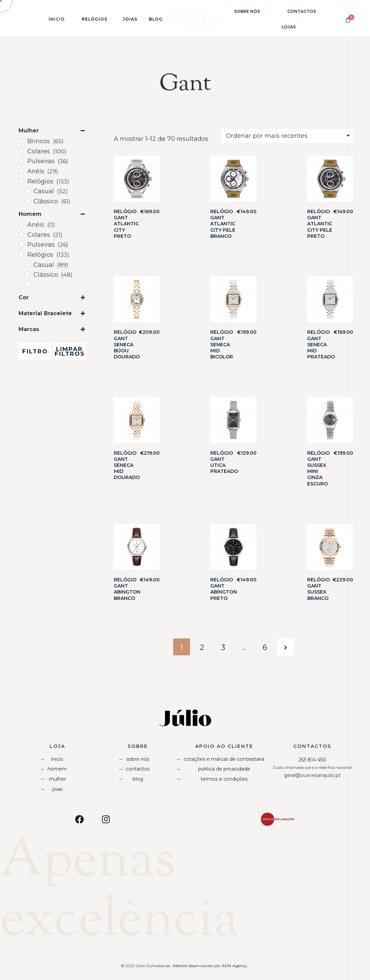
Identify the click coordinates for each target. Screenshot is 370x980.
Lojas (289, 27)
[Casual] (27, 191)
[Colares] (21, 151)
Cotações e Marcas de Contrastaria (224, 759)
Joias (57, 789)
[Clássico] (27, 201)
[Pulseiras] (21, 161)
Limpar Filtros (70, 351)
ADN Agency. (235, 966)
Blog (138, 779)
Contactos (302, 11)
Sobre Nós (247, 11)
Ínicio (57, 19)
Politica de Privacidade (224, 769)
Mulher (57, 779)
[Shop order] (287, 136)
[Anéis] (21, 171)
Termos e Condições (224, 779)
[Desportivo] (27, 284)
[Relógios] (21, 181)
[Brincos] (21, 141)
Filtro (35, 351)
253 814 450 (312, 760)
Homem (57, 769)
